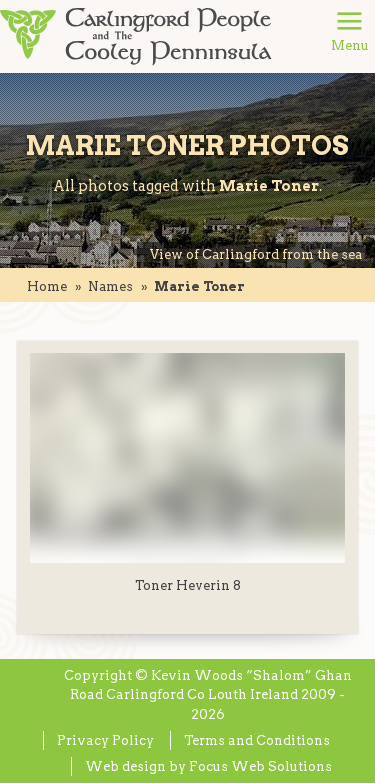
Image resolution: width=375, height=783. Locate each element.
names (110, 286)
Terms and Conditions (257, 740)
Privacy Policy (105, 740)
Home (47, 286)
